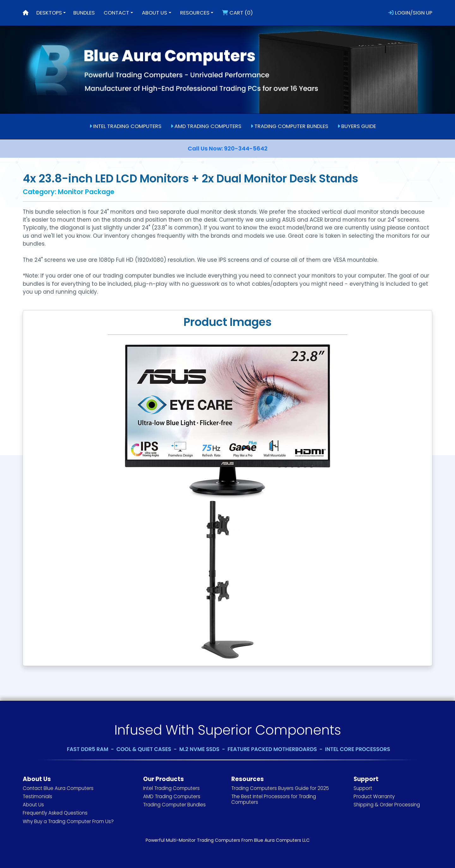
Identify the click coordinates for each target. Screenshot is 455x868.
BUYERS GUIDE (357, 126)
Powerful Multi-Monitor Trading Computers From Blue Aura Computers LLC (228, 840)
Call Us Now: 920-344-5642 (228, 148)
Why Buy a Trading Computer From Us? (68, 821)
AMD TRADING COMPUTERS (206, 126)
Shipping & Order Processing (387, 805)
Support (363, 788)
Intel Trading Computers (171, 788)
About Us (33, 805)
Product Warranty (374, 796)
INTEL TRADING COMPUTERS (125, 126)
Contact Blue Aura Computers (58, 788)
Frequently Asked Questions (55, 813)
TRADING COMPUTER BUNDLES (289, 126)
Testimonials (37, 796)
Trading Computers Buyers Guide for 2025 (280, 788)
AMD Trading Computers (172, 796)
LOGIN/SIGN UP (410, 13)
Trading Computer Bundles (174, 805)
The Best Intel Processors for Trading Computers (274, 799)
